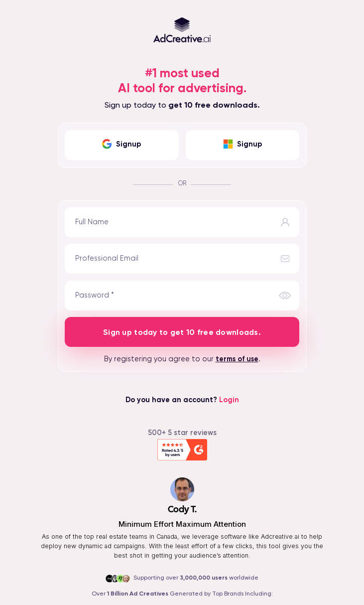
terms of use (237, 359)
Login (229, 400)
